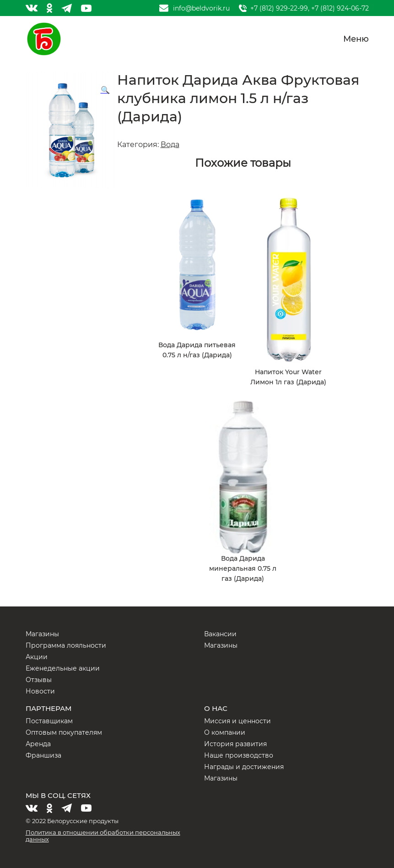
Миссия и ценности (237, 721)
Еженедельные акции (63, 668)
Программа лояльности (66, 645)
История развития (235, 744)
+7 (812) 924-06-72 (340, 8)
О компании (225, 732)
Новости (40, 691)
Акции (37, 657)
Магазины (42, 634)
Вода (170, 145)
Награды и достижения (244, 767)
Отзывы (39, 680)
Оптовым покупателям (64, 732)
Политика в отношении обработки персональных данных (103, 836)
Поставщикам (49, 721)
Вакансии (220, 634)
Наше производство (239, 755)
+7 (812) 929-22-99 (279, 8)
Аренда (38, 744)
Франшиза (43, 755)
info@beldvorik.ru (201, 8)
